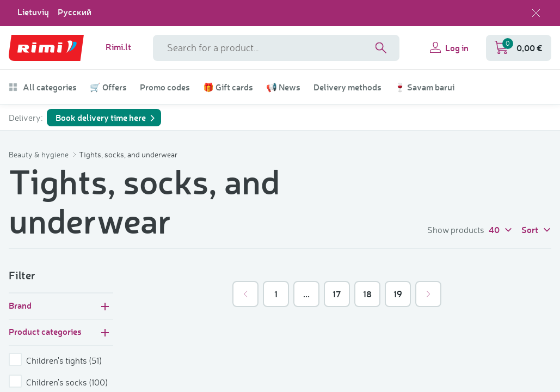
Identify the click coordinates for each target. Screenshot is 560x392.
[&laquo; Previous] (245, 294)
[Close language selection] (536, 13)
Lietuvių (33, 12)
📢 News (283, 87)
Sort (536, 229)
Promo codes (165, 87)
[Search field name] (276, 48)
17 (337, 294)
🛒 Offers (108, 87)
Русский (75, 12)
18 (367, 294)
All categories (43, 87)
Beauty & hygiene (39, 154)
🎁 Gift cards (228, 87)
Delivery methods (347, 87)
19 (398, 294)
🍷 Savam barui (424, 87)
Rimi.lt (118, 47)
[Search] (381, 48)
